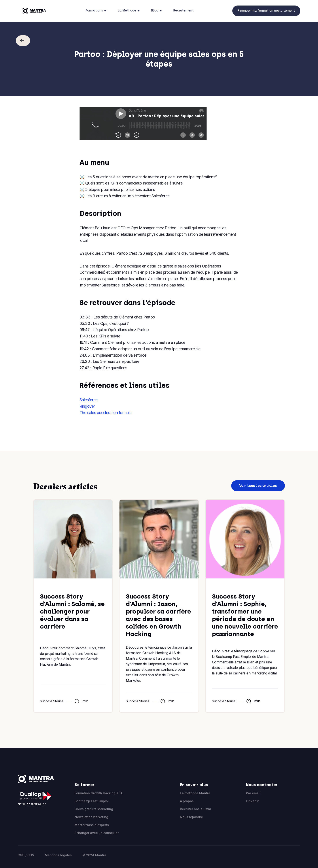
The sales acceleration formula (106, 413)
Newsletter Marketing (91, 817)
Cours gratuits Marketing (94, 809)
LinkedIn (253, 801)
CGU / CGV (26, 855)
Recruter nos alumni (195, 809)
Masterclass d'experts (92, 825)
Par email (253, 793)
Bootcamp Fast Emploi (92, 801)
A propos (187, 801)
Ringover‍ (87, 406)
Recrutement (183, 10)
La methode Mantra (195, 793)
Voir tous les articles (258, 486)
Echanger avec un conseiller (97, 833)
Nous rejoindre (191, 817)
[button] (97, 11)
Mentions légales (58, 855)
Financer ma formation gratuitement (266, 11)
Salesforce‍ (89, 400)
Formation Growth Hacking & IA (98, 793)
